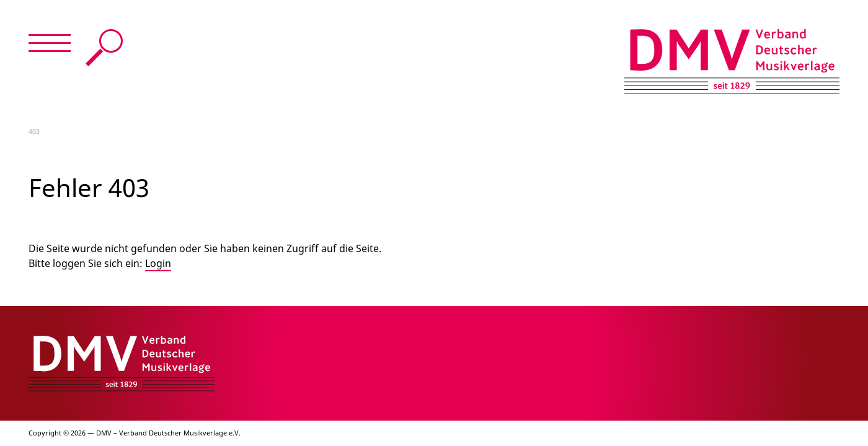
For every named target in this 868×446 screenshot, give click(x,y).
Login (158, 263)
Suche (104, 48)
